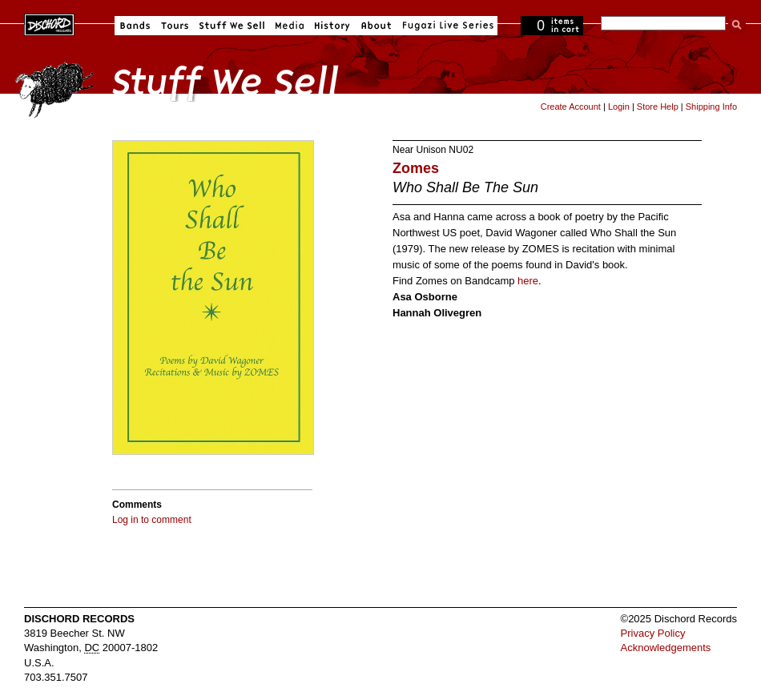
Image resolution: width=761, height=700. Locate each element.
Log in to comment (152, 520)
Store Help (658, 107)
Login (619, 107)
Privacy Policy (653, 633)
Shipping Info (711, 107)
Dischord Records (49, 23)
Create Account (571, 107)
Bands (135, 26)
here (528, 281)
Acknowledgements (666, 648)
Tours (175, 26)
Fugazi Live (446, 26)
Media (290, 26)
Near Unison (419, 150)
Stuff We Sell (232, 26)
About (376, 26)
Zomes (416, 168)
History (332, 26)
